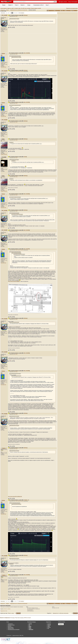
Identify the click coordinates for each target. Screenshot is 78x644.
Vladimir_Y (4, 448)
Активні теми (17, 8)
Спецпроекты (10, 624)
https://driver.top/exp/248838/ (14, 281)
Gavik (25, 157)
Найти (55, 2)
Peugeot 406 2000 (4, 154)
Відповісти (51, 11)
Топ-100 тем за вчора (26, 8)
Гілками (74, 11)
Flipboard (49, 625)
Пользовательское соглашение (14, 629)
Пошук (32, 8)
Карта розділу (20, 618)
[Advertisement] (32, 43)
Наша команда (11, 627)
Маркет (10, 5)
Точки (16, 5)
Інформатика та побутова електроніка (19, 10)
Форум (4, 5)
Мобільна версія (27, 618)
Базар (29, 5)
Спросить (61, 624)
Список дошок (3, 8)
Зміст (63, 11)
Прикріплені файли (20, 71)
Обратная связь (11, 628)
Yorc (7, 609)
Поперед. (57, 11)
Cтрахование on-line (38, 5)
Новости (22, 5)
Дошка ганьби (38, 8)
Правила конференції (5, 618)
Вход (69, 2)
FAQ (16, 618)
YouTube (49, 627)
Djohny (25, 15)
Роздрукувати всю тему (4, 611)
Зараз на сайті (11, 8)
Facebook (49, 624)
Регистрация (74, 2)
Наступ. (68, 11)
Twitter (49, 626)
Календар (12, 618)
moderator (9, 609)
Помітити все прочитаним (72, 8)
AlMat (5, 609)
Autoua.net (2, 10)
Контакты (10, 626)
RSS (48, 628)
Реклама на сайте (11, 625)
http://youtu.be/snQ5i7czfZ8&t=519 (15, 496)
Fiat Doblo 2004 (3, 67)
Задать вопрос (64, 2)
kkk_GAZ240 (5, 15)
